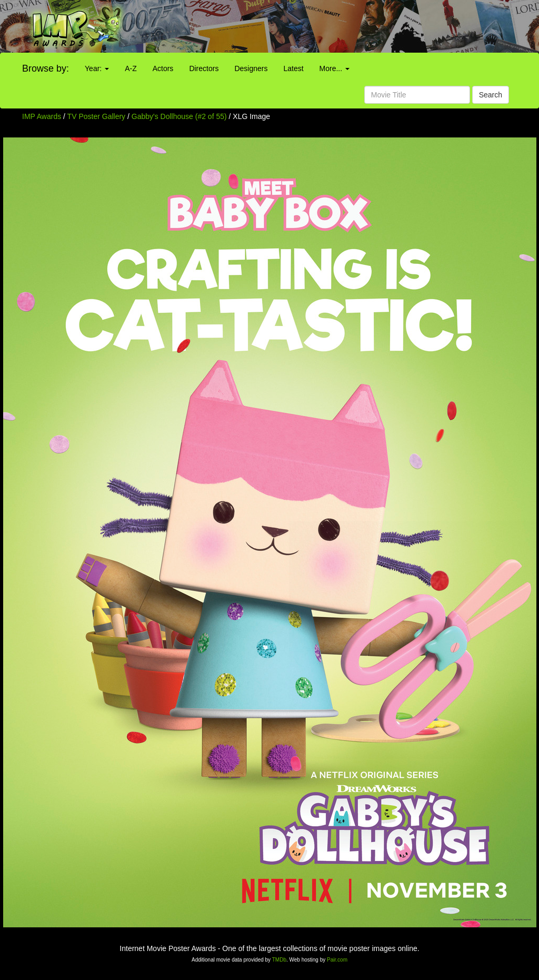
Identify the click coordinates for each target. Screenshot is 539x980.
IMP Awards (42, 116)
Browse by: (46, 68)
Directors (204, 68)
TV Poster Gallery (96, 116)
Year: (97, 68)
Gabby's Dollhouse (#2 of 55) (179, 116)
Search (491, 95)
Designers (251, 68)
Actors (163, 68)
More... (335, 68)
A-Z (131, 68)
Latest (293, 68)
